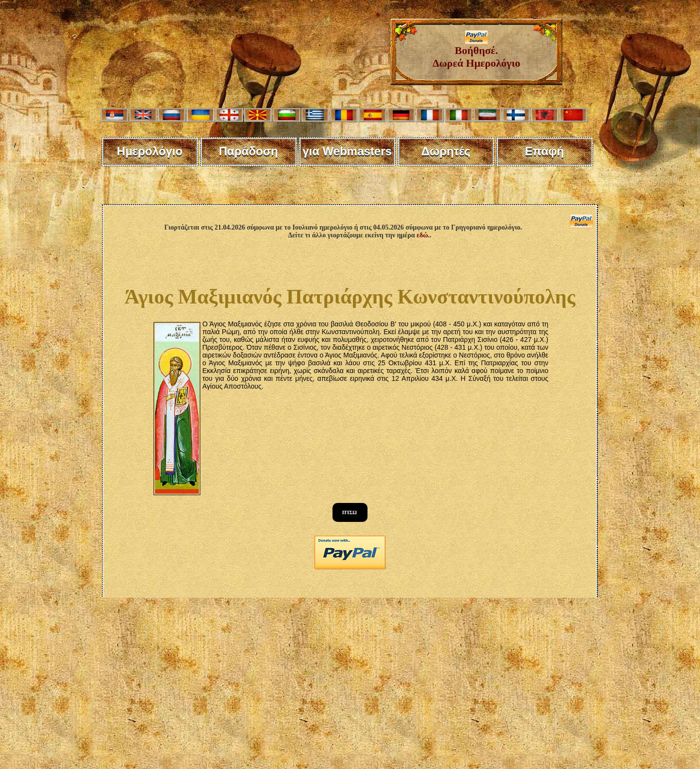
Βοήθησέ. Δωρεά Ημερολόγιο (477, 52)
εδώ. (423, 235)
